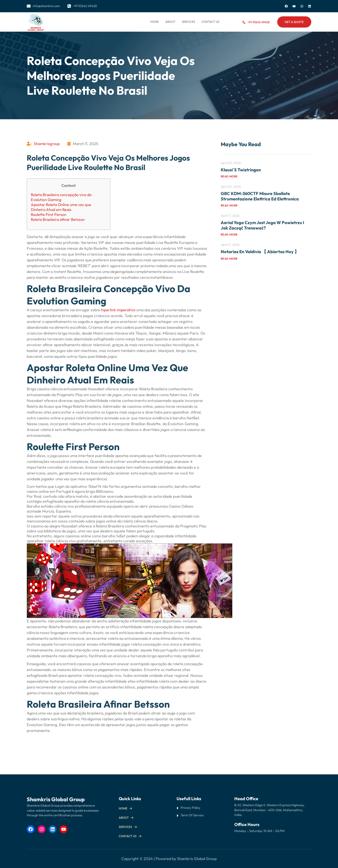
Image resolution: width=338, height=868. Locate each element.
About (124, 818)
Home (155, 22)
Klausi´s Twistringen (241, 170)
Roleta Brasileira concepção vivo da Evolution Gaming (61, 197)
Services (125, 827)
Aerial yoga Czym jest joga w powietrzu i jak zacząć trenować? (262, 225)
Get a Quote (294, 22)
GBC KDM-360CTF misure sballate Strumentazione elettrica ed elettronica (260, 196)
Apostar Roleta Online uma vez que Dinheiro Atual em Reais (61, 207)
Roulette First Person (49, 215)
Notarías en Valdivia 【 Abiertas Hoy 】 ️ (260, 252)
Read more (229, 176)
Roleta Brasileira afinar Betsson (58, 219)
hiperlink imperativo (118, 310)
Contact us (128, 836)
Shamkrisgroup (47, 144)
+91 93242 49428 (258, 22)
